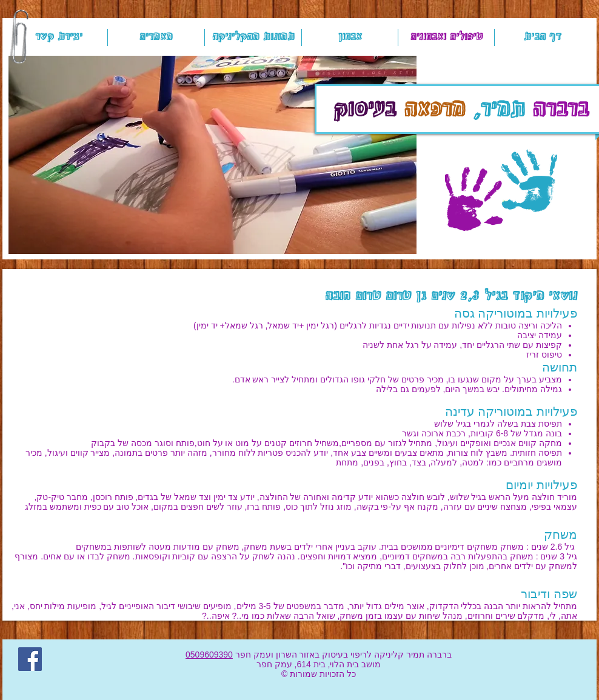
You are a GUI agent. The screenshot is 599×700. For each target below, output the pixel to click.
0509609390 (209, 655)
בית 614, (309, 664)
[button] (212, 155)
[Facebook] (30, 659)
